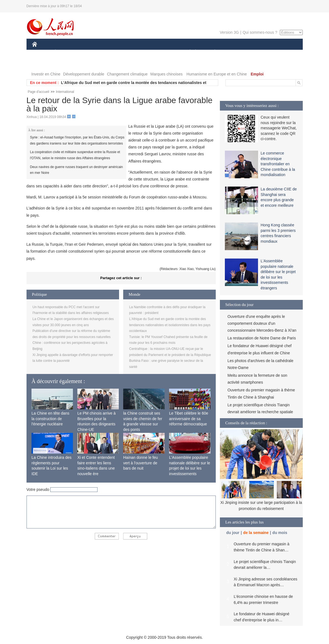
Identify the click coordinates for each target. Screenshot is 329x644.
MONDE (91, 52)
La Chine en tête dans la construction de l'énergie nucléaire (50, 419)
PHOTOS (283, 52)
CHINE (42, 52)
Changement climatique (127, 74)
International (65, 92)
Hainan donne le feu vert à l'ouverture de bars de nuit (140, 463)
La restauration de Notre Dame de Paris (262, 338)
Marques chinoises (166, 74)
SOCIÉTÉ (188, 52)
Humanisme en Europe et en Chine (217, 74)
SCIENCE (138, 52)
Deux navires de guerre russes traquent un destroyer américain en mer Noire (77, 170)
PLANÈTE (212, 52)
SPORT (234, 52)
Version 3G (229, 32)
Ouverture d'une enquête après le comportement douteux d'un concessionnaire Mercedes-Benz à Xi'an (262, 323)
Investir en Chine (46, 74)
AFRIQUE (114, 52)
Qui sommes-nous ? (260, 32)
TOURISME (258, 52)
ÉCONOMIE (65, 52)
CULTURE (163, 52)
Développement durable (84, 74)
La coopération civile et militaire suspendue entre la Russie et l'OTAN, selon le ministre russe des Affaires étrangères (75, 155)
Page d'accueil (39, 92)
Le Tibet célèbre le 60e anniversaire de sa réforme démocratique (189, 419)
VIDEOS (43, 63)
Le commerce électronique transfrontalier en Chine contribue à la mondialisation (278, 164)
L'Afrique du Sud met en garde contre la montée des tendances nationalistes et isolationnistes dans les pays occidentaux (170, 325)
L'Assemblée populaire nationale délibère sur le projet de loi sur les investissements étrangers (190, 468)
